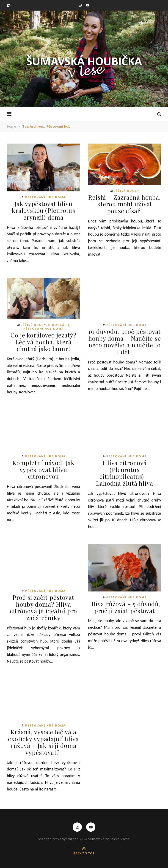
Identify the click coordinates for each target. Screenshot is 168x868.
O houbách (59, 324)
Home (11, 126)
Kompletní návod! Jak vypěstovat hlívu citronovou (44, 469)
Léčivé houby (127, 191)
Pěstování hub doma (45, 197)
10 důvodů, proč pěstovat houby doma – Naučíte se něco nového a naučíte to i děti (125, 341)
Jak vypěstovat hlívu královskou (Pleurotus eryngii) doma (43, 210)
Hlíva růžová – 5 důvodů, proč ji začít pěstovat (125, 606)
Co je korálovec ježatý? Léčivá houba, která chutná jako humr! (44, 341)
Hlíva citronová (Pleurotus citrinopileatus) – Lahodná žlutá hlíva (125, 472)
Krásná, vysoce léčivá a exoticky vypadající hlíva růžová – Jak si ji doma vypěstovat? (44, 740)
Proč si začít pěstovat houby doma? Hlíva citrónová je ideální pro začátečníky (43, 606)
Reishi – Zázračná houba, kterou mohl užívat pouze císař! (125, 204)
